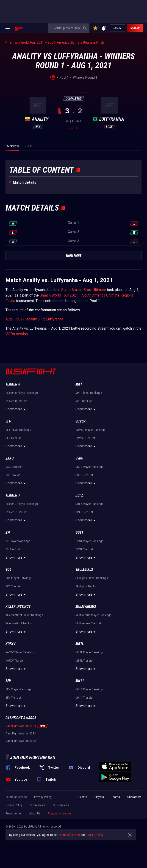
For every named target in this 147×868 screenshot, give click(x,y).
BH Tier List (13, 549)
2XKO (10, 458)
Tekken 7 (13, 495)
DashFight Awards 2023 (21, 734)
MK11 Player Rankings (90, 689)
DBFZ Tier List (84, 512)
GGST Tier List (84, 549)
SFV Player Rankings (18, 689)
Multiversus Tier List (88, 623)
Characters (134, 797)
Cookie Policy (14, 805)
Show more (16, 409)
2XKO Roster (14, 467)
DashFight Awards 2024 (21, 726)
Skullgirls (84, 570)
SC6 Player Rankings (19, 578)
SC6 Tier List (13, 586)
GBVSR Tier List (85, 438)
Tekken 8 (13, 384)
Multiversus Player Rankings (93, 615)
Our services (61, 805)
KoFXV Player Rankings (20, 652)
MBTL (80, 644)
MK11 (80, 681)
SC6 (8, 570)
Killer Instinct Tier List (19, 623)
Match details (25, 182)
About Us (35, 814)
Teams (116, 797)
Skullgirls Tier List (87, 586)
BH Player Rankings (18, 541)
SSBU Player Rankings (89, 467)
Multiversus (86, 607)
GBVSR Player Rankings (90, 430)
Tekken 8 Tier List (17, 401)
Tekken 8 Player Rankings (22, 393)
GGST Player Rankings (89, 541)
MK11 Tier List (84, 698)
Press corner (14, 814)
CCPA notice (38, 805)
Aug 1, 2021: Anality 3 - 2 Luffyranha (34, 319)
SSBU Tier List (84, 475)
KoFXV (10, 644)
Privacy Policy (43, 797)
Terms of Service (16, 797)
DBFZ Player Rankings (89, 504)
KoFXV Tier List (15, 661)
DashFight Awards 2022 (21, 741)
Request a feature (59, 814)
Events (83, 797)
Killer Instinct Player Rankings (24, 615)
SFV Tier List (13, 698)
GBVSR (80, 421)
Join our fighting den (33, 757)
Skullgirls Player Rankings (92, 578)
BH (8, 533)
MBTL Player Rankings (90, 652)
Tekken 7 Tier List (17, 512)
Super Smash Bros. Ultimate (84, 290)
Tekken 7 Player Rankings (22, 504)
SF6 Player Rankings (18, 430)
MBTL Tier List (84, 661)
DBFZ (79, 495)
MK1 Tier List (84, 401)
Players (99, 797)
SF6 (8, 421)
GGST (79, 533)
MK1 (79, 384)
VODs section (17, 334)
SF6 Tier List (13, 438)
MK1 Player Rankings (89, 393)
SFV (8, 681)
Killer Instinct (18, 607)
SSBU (79, 458)
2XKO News (13, 475)
